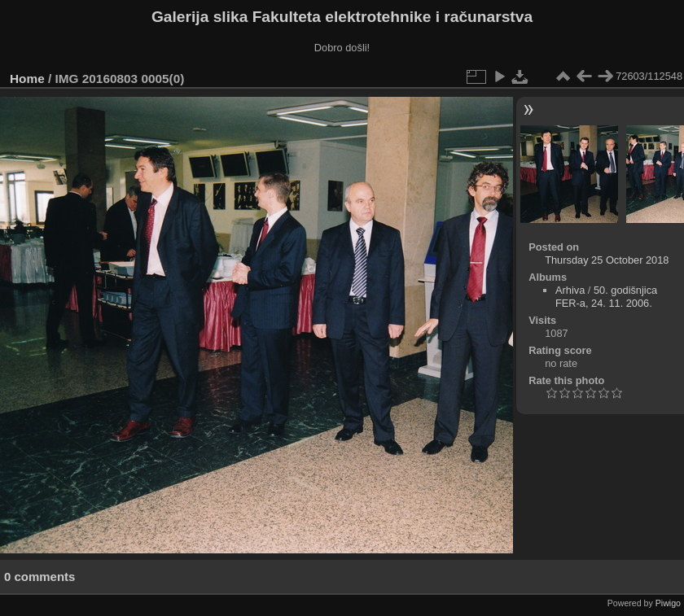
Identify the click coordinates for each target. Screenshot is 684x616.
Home (27, 79)
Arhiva (570, 290)
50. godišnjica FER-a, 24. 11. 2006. (606, 297)
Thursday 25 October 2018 (607, 260)
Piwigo (668, 603)
